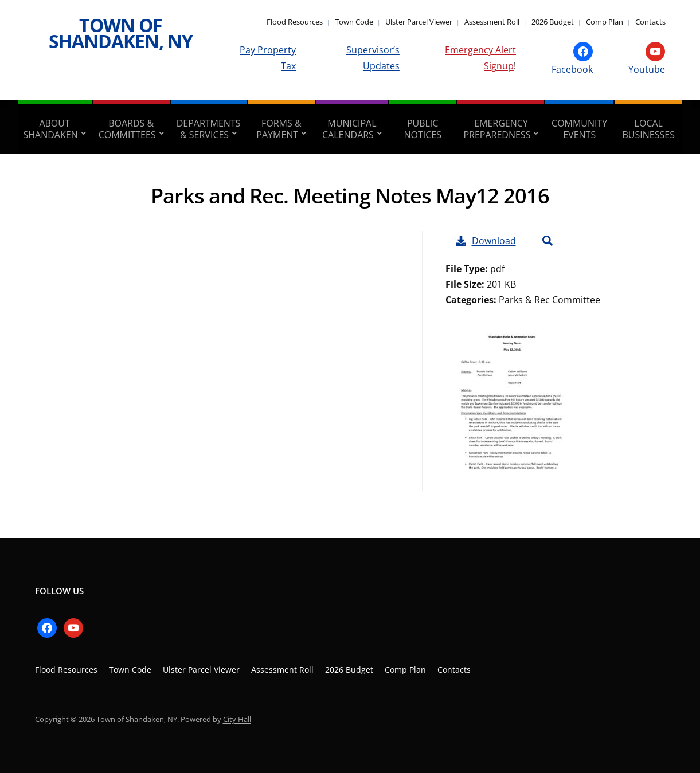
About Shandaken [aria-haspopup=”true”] (51, 129)
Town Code (354, 22)
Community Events (579, 129)
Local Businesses (649, 129)
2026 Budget (553, 22)
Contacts (650, 22)
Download (486, 241)
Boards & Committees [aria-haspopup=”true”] (127, 129)
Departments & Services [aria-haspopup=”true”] (209, 129)
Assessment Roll (492, 22)
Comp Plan (605, 22)
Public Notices (423, 129)
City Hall (237, 719)
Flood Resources (295, 22)
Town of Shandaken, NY (121, 33)
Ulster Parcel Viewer (419, 22)
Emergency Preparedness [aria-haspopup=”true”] (497, 129)
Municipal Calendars (349, 129)
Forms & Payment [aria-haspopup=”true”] (279, 129)
